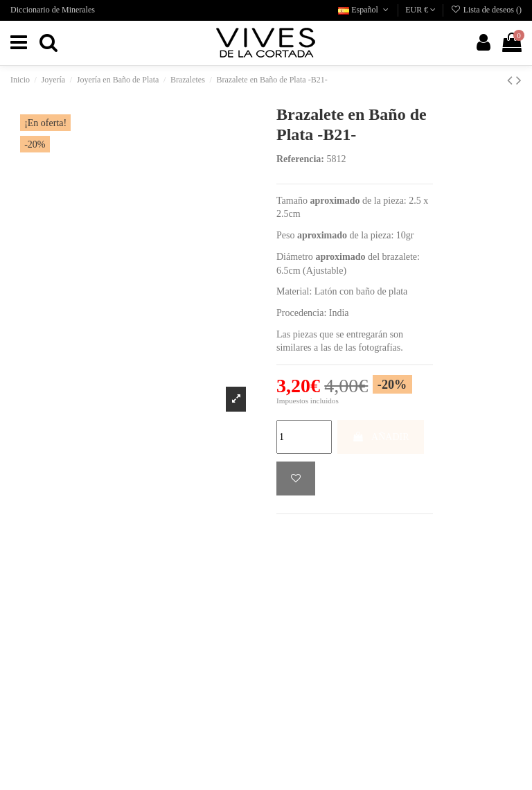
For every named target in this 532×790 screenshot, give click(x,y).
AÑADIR (380, 437)
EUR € (420, 10)
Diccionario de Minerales (53, 10)
